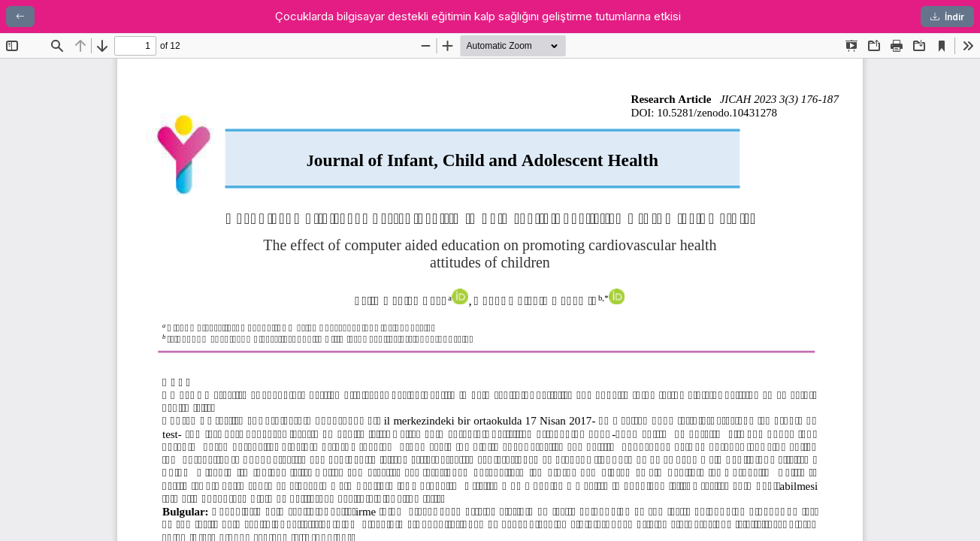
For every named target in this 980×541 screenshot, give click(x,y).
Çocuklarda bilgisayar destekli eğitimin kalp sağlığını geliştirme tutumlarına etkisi (478, 16)
